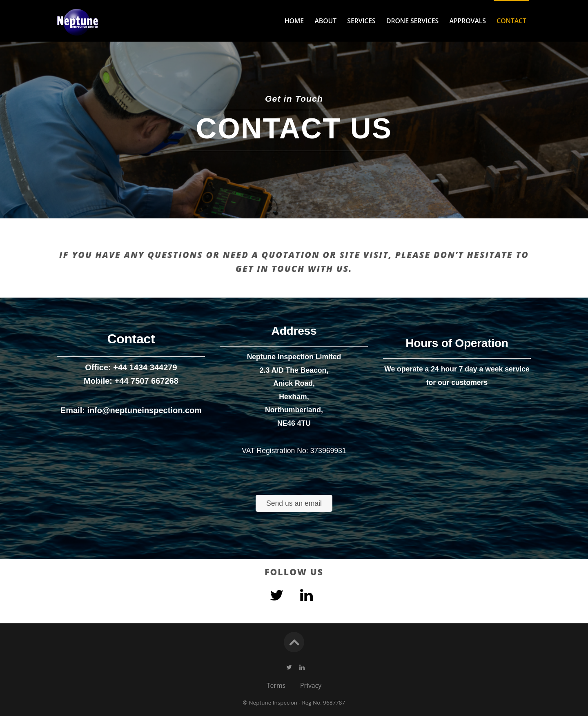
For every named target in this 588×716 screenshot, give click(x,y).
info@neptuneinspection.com (144, 372)
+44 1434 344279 (145, 329)
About (325, 21)
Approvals (468, 21)
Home (294, 21)
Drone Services (412, 21)
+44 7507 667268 (147, 342)
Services (361, 21)
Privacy (311, 685)
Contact (511, 21)
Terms (276, 685)
